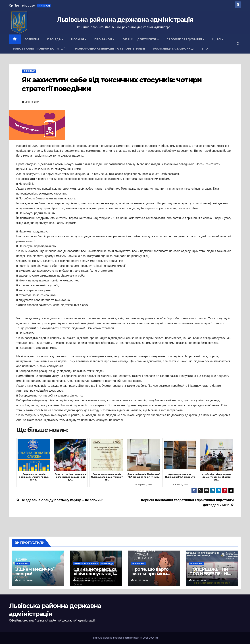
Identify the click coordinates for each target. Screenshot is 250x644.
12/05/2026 (26, 580)
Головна (32, 39)
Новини (78, 39)
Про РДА (54, 39)
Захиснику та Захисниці (173, 49)
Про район (104, 39)
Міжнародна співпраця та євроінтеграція (110, 49)
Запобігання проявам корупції (39, 49)
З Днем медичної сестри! (35, 571)
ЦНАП (217, 39)
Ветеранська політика (86, 564)
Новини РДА (29, 71)
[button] (238, 44)
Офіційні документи (140, 39)
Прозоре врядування (185, 39)
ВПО (205, 49)
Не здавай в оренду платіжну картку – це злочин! (59, 500)
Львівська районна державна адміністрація (125, 20)
